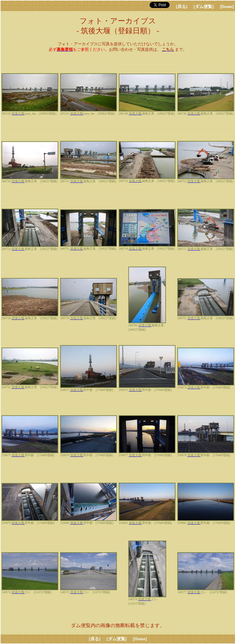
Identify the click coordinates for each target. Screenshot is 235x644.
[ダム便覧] (204, 7)
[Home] (227, 7)
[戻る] (181, 7)
